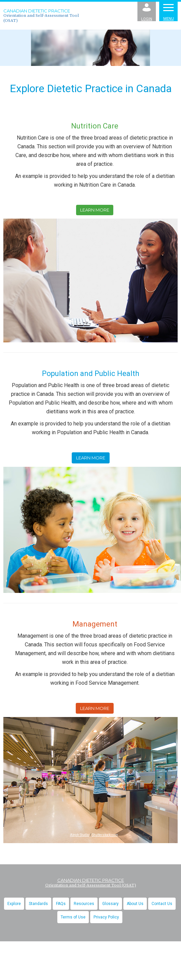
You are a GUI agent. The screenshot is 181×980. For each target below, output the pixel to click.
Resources (84, 904)
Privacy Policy (106, 917)
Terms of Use (73, 917)
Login (147, 12)
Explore (14, 904)
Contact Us (162, 904)
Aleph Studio (80, 835)
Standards (38, 904)
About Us (135, 904)
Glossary (110, 904)
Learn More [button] (95, 210)
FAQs (61, 904)
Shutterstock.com (105, 835)
